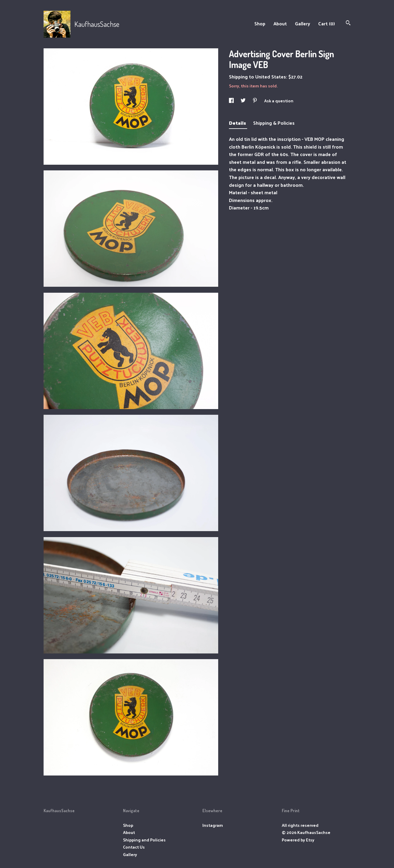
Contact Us (134, 847)
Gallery (303, 23)
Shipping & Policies (274, 123)
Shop (260, 23)
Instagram (213, 825)
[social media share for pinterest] (255, 101)
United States (271, 77)
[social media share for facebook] (232, 101)
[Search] (348, 23)
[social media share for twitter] (244, 101)
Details (238, 123)
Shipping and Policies (144, 840)
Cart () (327, 23)
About (280, 23)
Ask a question (279, 101)
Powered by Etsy (298, 840)
